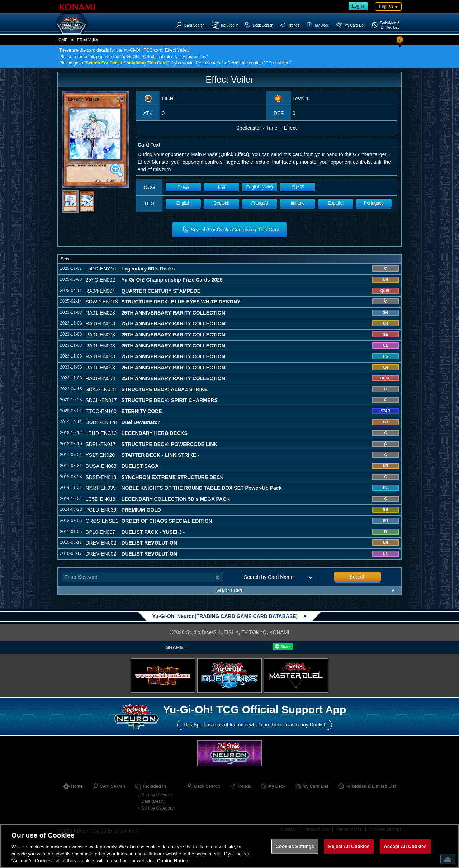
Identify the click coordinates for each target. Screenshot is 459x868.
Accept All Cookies (405, 846)
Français (260, 203)
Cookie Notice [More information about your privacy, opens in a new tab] (173, 861)
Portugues (374, 203)
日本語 (183, 187)
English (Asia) (260, 187)
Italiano (298, 203)
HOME (62, 40)
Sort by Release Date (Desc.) (157, 798)
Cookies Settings (295, 846)
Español (336, 203)
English (183, 203)
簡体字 (298, 187)
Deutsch (222, 203)
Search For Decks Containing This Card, (127, 63)
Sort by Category (157, 808)
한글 (222, 187)
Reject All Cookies (349, 846)
